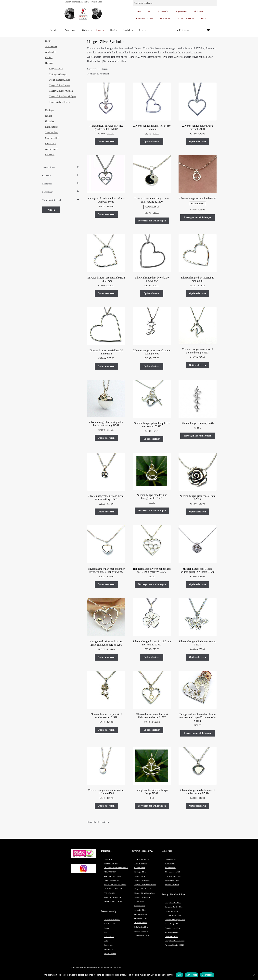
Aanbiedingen (52, 149)
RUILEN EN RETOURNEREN (115, 885)
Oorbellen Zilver (140, 910)
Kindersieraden (170, 868)
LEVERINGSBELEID (112, 880)
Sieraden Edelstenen (172, 885)
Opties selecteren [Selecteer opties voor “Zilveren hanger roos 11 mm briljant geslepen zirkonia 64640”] (198, 584)
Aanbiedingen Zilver (142, 935)
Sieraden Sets (52, 132)
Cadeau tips (51, 144)
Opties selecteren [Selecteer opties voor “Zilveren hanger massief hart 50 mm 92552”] (106, 366)
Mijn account (181, 11)
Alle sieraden (51, 46)
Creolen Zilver (140, 906)
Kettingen (50, 110)
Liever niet (192, 975)
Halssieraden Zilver (172, 911)
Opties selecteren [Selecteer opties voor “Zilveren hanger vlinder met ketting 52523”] (198, 657)
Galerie (107, 928)
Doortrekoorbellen (141, 923)
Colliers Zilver (140, 868)
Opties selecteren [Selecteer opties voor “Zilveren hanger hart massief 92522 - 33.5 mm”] (106, 293)
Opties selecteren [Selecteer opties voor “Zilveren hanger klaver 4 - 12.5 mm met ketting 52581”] (152, 657)
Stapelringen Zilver (172, 932)
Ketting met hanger (58, 74)
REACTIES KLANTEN (113, 897)
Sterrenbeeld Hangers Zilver (175, 920)
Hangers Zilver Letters (59, 85)
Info (149, 11)
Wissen (51, 210)
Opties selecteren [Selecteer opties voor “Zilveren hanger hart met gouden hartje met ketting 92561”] (106, 438)
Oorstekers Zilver (141, 918)
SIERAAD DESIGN (144, 18)
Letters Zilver (154, 57)
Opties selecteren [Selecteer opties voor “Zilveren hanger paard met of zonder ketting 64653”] (198, 365)
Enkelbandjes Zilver (142, 927)
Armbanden (72, 30)
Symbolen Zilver (172, 57)
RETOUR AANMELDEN (113, 889)
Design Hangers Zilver (115, 57)
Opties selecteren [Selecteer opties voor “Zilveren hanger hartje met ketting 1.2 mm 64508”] (106, 806)
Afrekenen (198, 11)
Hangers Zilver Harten (59, 102)
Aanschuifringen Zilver (173, 928)
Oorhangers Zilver (141, 914)
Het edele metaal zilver (112, 920)
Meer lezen (207, 975)
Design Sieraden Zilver (173, 876)
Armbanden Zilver (141, 864)
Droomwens (108, 945)
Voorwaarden (163, 11)
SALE (203, 18)
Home (138, 11)
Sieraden (56, 30)
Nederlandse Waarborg (112, 924)
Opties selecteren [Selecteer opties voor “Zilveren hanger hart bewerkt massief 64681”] (198, 141)
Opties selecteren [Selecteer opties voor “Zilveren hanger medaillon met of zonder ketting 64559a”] (198, 806)
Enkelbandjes (51, 127)
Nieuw (48, 41)
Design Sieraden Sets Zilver (175, 941)
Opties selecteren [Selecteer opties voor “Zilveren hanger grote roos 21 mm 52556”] (198, 512)
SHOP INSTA (109, 937)
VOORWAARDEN (111, 864)
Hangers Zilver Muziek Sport (198, 57)
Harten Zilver (94, 61)
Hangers (101, 30)
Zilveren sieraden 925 (173, 872)
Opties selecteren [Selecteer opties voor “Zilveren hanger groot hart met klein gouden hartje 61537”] (152, 730)
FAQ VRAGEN (110, 893)
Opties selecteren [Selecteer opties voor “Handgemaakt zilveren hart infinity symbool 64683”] (106, 214)
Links (106, 941)
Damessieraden (170, 859)
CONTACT (108, 859)
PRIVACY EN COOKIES (113, 901)
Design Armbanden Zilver (174, 907)
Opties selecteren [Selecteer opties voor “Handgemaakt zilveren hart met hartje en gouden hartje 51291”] (106, 657)
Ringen (115, 30)
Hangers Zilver (137, 57)
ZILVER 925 (166, 18)
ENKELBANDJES (186, 18)
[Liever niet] (254, 975)
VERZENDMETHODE (112, 876)
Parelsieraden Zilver (172, 880)
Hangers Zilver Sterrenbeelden (145, 885)
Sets (143, 30)
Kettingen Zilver (140, 872)
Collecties (50, 155)
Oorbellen (130, 30)
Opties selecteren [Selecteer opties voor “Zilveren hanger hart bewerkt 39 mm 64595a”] (152, 293)
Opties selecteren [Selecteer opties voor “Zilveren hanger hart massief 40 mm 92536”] (198, 293)
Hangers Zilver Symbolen (61, 91)
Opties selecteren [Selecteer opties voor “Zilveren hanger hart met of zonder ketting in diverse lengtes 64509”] (106, 584)
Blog (106, 932)
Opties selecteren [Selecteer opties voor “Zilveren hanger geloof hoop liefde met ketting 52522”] (152, 439)
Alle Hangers (94, 57)
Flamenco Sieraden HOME (174, 945)
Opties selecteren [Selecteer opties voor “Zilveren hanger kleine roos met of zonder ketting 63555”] (106, 512)
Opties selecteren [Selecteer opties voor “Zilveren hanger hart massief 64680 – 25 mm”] (152, 141)
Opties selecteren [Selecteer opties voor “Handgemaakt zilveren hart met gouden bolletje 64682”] (106, 141)
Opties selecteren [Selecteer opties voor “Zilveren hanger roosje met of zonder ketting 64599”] (106, 730)
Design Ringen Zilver (172, 924)
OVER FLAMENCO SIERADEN (116, 868)
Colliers (87, 30)
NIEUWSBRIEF (110, 872)
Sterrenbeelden (52, 138)
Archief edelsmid (110, 954)
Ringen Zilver (139, 901)
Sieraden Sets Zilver (142, 931)
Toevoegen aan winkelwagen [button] (152, 221)
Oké (179, 975)
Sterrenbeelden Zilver (115, 61)
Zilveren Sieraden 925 (142, 859)
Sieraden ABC (109, 949)
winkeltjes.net (116, 967)
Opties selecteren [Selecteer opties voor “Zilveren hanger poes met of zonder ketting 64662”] (152, 366)
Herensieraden (170, 864)
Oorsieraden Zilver (172, 937)
